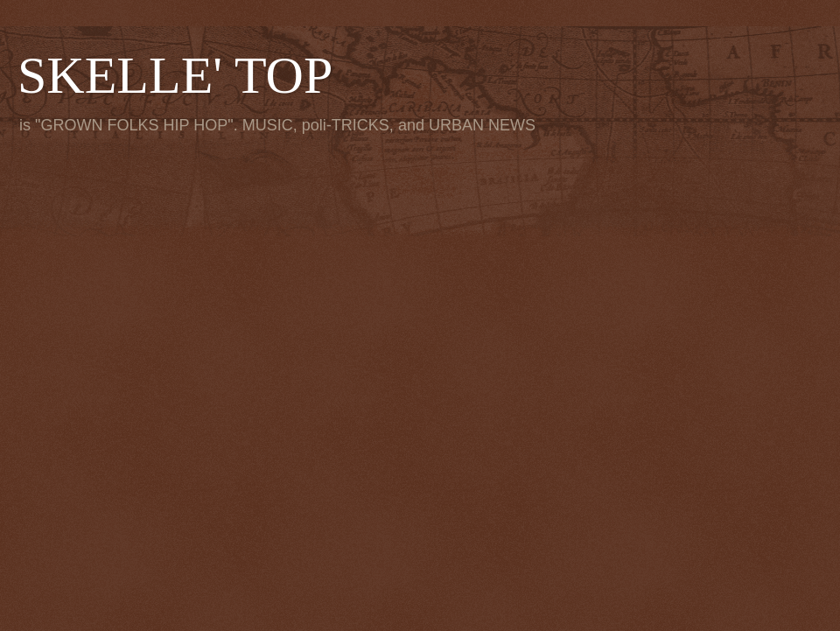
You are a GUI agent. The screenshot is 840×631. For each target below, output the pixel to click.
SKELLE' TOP (175, 75)
